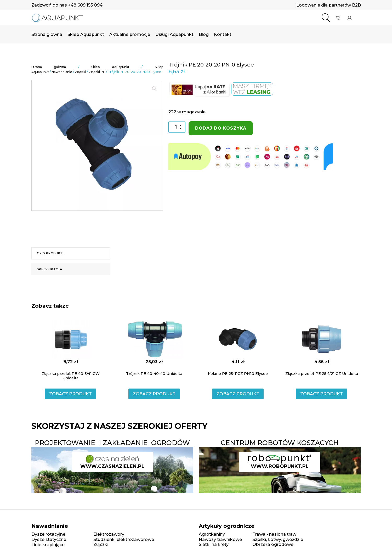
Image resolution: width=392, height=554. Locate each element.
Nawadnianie (62, 72)
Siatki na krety (214, 544)
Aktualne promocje (130, 34)
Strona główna (47, 34)
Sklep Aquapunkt (86, 34)
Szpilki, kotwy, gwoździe (278, 539)
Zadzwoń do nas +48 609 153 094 (67, 5)
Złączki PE (97, 72)
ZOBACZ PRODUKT (70, 394)
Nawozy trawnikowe (220, 539)
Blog (204, 34)
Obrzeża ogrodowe (273, 544)
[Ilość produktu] (177, 127)
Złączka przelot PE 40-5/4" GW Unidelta (71, 376)
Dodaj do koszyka (221, 128)
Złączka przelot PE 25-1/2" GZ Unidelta (322, 374)
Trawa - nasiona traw (274, 534)
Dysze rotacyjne (48, 534)
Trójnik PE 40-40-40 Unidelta (154, 374)
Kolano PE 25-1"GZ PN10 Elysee (238, 374)
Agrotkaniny (212, 534)
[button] (154, 89)
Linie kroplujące (48, 545)
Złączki (80, 72)
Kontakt (223, 34)
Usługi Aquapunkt (174, 34)
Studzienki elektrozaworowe (124, 539)
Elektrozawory (109, 534)
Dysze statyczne (49, 539)
